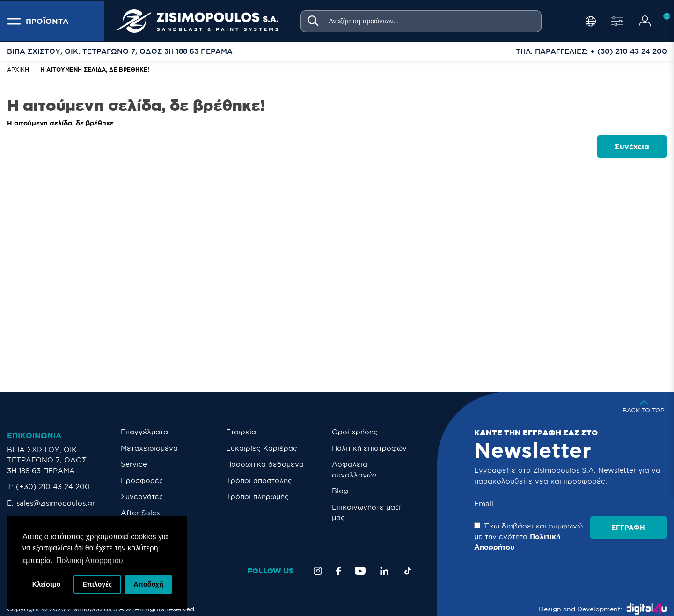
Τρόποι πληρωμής (257, 496)
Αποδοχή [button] (148, 584)
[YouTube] (360, 560)
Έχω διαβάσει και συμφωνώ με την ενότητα (556, 531)
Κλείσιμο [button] (47, 584)
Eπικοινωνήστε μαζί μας (366, 513)
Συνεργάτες (142, 496)
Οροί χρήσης (355, 432)
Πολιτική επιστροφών (369, 448)
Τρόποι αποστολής (259, 480)
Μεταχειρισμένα (149, 448)
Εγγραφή (633, 504)
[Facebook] (338, 560)
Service (134, 464)
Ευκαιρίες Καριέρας (262, 448)
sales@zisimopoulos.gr (56, 503)
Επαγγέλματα (144, 432)
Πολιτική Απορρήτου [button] (90, 560)
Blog (340, 491)
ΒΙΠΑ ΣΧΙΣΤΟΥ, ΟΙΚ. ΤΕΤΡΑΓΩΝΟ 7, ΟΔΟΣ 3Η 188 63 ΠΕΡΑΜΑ (47, 460)
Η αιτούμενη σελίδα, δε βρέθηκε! (95, 70)
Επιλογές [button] (97, 584)
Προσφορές (142, 480)
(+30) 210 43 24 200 (53, 487)
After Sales (140, 513)
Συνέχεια (632, 147)
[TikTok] (408, 560)
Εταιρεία (241, 432)
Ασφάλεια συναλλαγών (354, 469)
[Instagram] (318, 560)
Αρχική (18, 70)
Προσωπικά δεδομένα (265, 464)
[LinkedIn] (384, 560)
